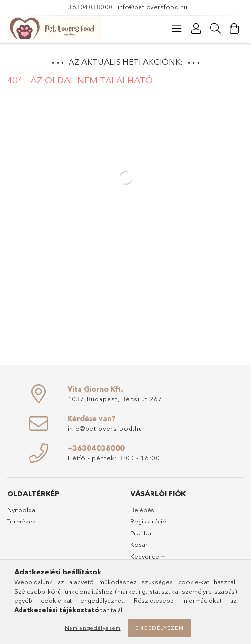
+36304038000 (88, 7)
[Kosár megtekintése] (234, 29)
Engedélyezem (160, 628)
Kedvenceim (148, 556)
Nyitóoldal (22, 510)
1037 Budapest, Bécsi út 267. (116, 399)
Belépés (142, 510)
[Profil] (196, 29)
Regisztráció (149, 521)
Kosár (139, 544)
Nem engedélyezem (93, 628)
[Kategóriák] (177, 29)
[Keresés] (215, 29)
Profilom (143, 533)
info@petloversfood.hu (153, 7)
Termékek (21, 521)
